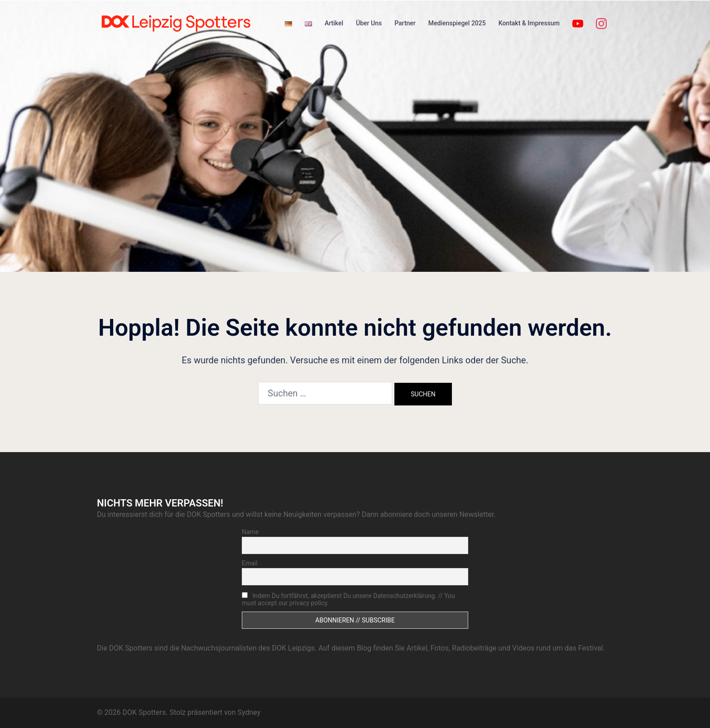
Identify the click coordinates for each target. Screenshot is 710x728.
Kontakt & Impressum (529, 23)
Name (250, 532)
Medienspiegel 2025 (457, 23)
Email (250, 563)
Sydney (249, 712)
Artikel (334, 23)
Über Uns (369, 23)
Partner (405, 23)
